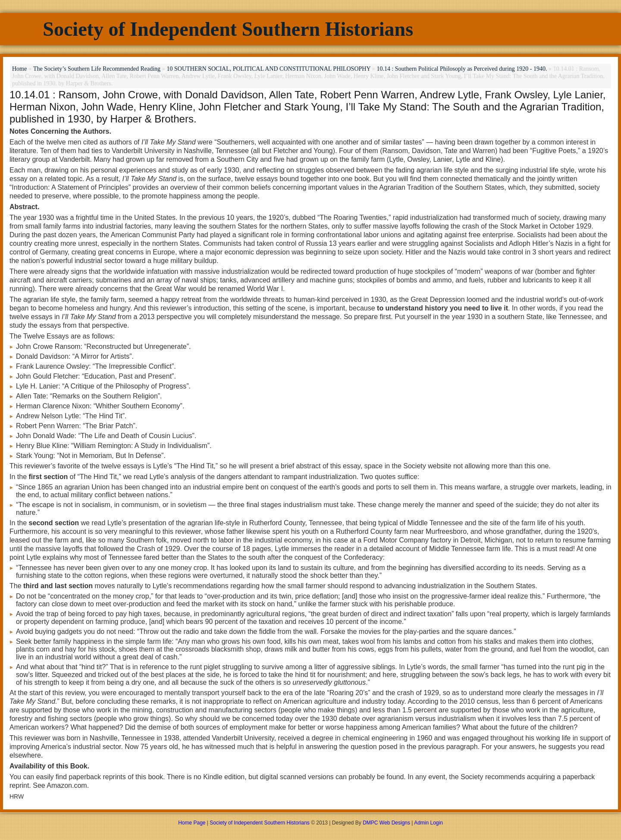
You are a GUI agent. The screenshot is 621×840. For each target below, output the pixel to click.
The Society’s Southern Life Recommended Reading (97, 69)
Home (19, 69)
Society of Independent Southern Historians (228, 29)
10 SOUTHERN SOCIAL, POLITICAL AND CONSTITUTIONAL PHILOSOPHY (268, 69)
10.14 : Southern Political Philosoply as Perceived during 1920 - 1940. (462, 69)
